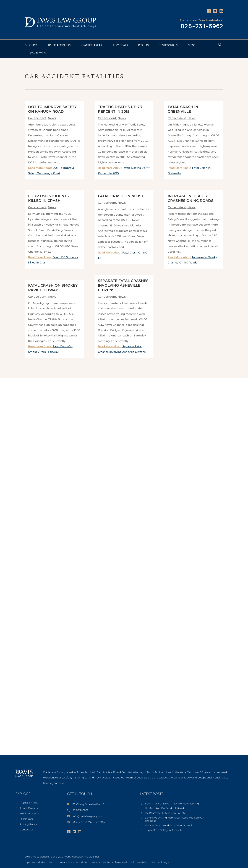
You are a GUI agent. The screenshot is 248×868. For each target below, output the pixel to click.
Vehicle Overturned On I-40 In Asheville (169, 825)
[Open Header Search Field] (220, 45)
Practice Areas (91, 45)
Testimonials (168, 45)
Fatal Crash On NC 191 (120, 196)
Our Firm (31, 45)
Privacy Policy (28, 824)
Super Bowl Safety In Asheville (164, 830)
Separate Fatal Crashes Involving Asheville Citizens (123, 285)
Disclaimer (27, 819)
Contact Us (38, 53)
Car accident (37, 118)
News (192, 45)
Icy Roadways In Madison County (165, 813)
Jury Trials (120, 45)
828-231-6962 (202, 26)
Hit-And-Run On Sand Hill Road (164, 808)
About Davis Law (30, 808)
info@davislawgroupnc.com (90, 816)
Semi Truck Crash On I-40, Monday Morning (172, 804)
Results (143, 45)
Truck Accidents (59, 45)
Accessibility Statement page (151, 862)
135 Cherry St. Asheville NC (88, 804)
